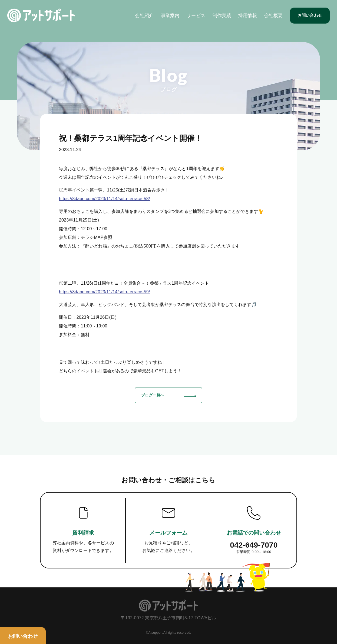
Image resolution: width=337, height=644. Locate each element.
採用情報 (245, 18)
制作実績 (220, 18)
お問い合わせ (308, 17)
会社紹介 (142, 18)
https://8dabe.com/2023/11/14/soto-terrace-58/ (104, 199)
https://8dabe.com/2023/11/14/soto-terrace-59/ (104, 292)
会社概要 (271, 18)
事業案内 (168, 18)
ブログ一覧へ (153, 395)
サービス (194, 18)
